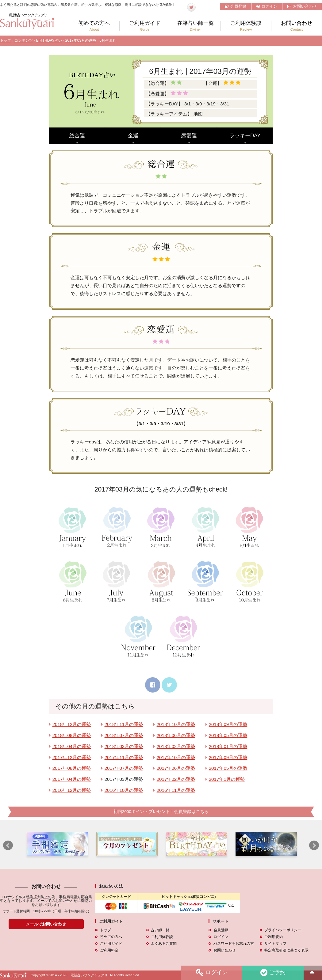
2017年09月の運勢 (228, 757)
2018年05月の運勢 (228, 735)
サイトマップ (275, 944)
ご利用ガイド (145, 26)
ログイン (267, 6)
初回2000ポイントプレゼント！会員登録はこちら (161, 812)
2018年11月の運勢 (124, 724)
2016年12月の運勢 (72, 790)
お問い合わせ (302, 6)
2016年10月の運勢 (124, 790)
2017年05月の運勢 (228, 768)
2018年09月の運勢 (228, 724)
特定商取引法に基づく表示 (286, 950)
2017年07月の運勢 (124, 768)
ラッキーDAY (245, 136)
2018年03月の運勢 (124, 746)
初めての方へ (94, 26)
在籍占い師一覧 (195, 26)
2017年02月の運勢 (176, 779)
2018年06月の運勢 (176, 735)
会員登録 (236, 6)
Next (314, 846)
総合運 (77, 136)
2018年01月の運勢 (228, 746)
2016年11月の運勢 (176, 790)
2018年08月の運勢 (72, 735)
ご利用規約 (274, 937)
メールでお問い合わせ (46, 924)
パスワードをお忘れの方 (233, 944)
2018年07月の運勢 (124, 735)
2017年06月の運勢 (176, 768)
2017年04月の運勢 (72, 779)
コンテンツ (24, 40)
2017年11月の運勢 (124, 757)
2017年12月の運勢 (72, 757)
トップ (6, 40)
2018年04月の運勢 (72, 746)
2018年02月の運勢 (176, 746)
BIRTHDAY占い (49, 40)
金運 (133, 136)
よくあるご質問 (164, 944)
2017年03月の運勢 (81, 40)
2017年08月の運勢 (72, 768)
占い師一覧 (160, 930)
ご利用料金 (109, 950)
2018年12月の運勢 (72, 724)
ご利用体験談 (246, 26)
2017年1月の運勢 (227, 779)
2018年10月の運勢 (176, 724)
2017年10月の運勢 (176, 757)
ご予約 (273, 973)
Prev (8, 846)
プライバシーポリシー (283, 930)
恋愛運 (189, 136)
